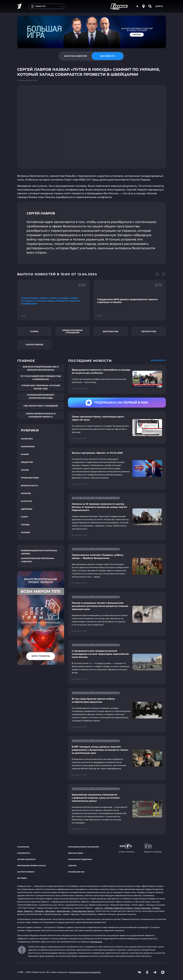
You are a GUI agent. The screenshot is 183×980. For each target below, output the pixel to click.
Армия (25, 470)
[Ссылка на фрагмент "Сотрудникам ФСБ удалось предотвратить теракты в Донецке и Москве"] (130, 300)
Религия (26, 493)
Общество (27, 462)
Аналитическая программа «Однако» (38, 560)
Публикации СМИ (76, 872)
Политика (27, 439)
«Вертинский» (63, 911)
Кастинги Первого (26, 872)
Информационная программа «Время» (39, 552)
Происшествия (30, 478)
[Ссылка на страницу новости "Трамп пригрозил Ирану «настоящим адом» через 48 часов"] (117, 428)
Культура (26, 501)
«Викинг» (28, 911)
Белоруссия (149, 331)
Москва (26, 532)
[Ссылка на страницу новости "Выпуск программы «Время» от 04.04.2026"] (117, 468)
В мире (34, 331)
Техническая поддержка (80, 859)
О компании (23, 847)
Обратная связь (76, 853)
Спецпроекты (24, 853)
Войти (159, 6)
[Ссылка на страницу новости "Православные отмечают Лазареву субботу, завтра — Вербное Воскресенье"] (117, 566)
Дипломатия (111, 331)
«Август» (99, 908)
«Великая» (50, 911)
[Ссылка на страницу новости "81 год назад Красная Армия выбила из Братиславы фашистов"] (117, 710)
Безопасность (30, 486)
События (72, 866)
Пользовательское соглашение (83, 847)
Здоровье (27, 509)
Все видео (22, 878)
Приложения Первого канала (31, 866)
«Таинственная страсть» (83, 911)
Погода (25, 525)
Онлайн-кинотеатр (26, 859)
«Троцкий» (39, 911)
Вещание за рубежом (153, 848)
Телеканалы (96, 942)
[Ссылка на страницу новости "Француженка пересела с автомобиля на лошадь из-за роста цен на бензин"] (117, 379)
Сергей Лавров (34, 345)
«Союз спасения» (142, 908)
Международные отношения (72, 331)
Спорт (25, 517)
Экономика (28, 447)
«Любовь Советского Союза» (118, 908)
